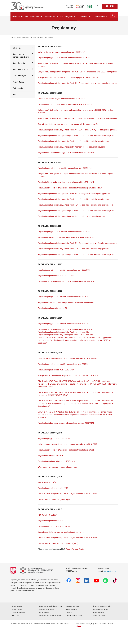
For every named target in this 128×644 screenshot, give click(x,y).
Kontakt (110, 624)
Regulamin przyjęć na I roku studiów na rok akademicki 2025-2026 (65, 104)
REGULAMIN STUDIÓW (47, 482)
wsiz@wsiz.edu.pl (110, 571)
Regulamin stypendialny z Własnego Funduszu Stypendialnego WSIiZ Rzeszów (70, 188)
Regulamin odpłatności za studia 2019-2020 (56, 370)
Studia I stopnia (17, 606)
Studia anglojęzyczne (19, 612)
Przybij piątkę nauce (99, 616)
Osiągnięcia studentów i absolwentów (51, 606)
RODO (97, 624)
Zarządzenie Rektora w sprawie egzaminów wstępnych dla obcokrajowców (68, 78)
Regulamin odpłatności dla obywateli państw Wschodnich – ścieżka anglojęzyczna (71, 147)
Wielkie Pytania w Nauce (100, 609)
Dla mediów (103, 624)
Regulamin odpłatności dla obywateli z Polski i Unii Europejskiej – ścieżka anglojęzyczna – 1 (75, 199)
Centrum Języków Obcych (74, 616)
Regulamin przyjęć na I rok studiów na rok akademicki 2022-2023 (64, 270)
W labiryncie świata (99, 612)
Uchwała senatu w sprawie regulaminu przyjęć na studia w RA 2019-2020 (67, 358)
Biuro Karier (16, 616)
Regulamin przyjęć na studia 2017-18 (53, 488)
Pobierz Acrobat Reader (75, 549)
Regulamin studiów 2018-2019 (50, 456)
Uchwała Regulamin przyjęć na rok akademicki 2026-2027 (62, 52)
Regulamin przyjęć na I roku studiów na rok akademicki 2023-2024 (65, 232)
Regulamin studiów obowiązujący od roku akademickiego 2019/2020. (66, 423)
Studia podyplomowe (72, 606)
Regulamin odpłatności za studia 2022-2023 (56, 276)
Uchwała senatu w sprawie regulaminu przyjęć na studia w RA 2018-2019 (67, 444)
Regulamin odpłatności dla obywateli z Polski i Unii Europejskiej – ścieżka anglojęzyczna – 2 (75, 205)
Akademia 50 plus (71, 609)
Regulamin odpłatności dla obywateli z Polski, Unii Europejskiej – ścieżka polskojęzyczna (74, 194)
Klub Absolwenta (44, 612)
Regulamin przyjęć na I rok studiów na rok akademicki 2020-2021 (64, 324)
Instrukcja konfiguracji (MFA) (85, 624)
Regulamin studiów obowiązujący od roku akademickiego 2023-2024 (66, 237)
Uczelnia (18, 17)
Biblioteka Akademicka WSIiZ (101, 606)
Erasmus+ (69, 612)
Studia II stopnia (17, 609)
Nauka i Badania (33, 17)
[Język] (99, 6)
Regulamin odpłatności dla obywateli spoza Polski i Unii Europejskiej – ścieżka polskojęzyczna (76, 136)
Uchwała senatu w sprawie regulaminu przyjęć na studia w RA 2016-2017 (67, 538)
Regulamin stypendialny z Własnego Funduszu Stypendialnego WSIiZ (66, 302)
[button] (114, 15)
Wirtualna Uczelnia (70, 6)
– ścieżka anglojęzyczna (95, 216)
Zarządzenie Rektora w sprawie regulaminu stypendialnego (62, 532)
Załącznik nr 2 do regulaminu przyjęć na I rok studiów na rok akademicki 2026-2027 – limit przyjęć (78, 72)
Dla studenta (51, 17)
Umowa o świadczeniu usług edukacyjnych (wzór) (58, 543)
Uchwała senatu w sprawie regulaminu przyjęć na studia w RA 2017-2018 (67, 494)
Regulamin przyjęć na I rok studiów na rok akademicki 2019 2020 (64, 364)
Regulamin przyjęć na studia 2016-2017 (54, 526)
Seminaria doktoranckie (46, 609)
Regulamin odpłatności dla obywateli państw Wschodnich (61, 216)
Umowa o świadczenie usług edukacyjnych (55, 499)
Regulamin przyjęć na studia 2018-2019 (54, 439)
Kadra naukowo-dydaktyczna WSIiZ (50, 616)
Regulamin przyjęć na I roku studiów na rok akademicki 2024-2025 (65, 168)
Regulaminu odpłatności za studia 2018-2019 (56, 461)
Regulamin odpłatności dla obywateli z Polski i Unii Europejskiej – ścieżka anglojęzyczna (74, 141)
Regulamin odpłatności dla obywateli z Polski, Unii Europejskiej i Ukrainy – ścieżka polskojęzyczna (78, 243)
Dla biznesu (84, 17)
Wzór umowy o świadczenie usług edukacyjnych (57, 467)
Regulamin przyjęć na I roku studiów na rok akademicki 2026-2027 (65, 58)
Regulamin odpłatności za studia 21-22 (54, 308)
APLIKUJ (110, 6)
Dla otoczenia (100, 17)
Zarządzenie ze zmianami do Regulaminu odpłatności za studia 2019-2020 (68, 376)
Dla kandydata (68, 17)
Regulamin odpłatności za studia (51, 521)
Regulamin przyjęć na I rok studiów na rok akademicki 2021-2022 (64, 297)
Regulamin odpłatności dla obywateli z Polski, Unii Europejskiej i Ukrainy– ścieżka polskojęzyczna (77, 83)
